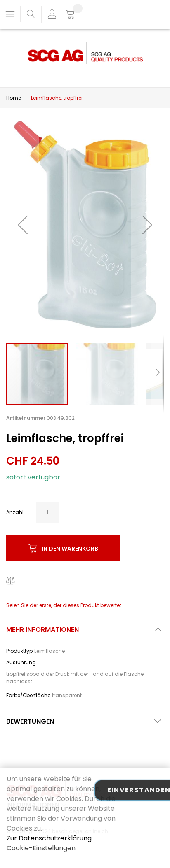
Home (14, 98)
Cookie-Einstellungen (41, 848)
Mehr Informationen (42, 629)
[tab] (85, 632)
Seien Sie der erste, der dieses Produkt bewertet (64, 605)
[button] (23, 225)
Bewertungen (30, 721)
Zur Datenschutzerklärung (49, 838)
